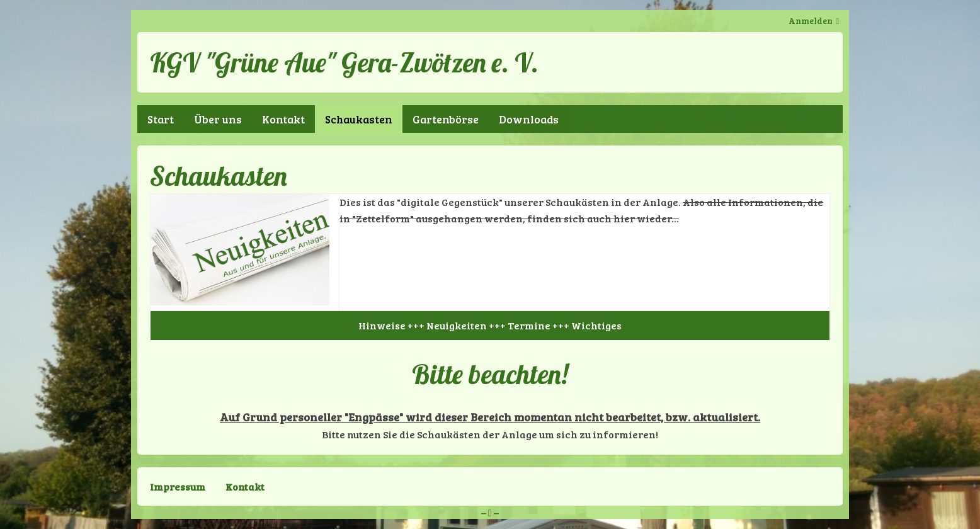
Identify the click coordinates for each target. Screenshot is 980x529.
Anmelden (811, 20)
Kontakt (283, 119)
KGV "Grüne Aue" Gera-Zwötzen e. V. (344, 62)
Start (161, 119)
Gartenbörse (446, 119)
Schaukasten (359, 119)
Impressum (178, 486)
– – (490, 512)
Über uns (218, 119)
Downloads (529, 119)
